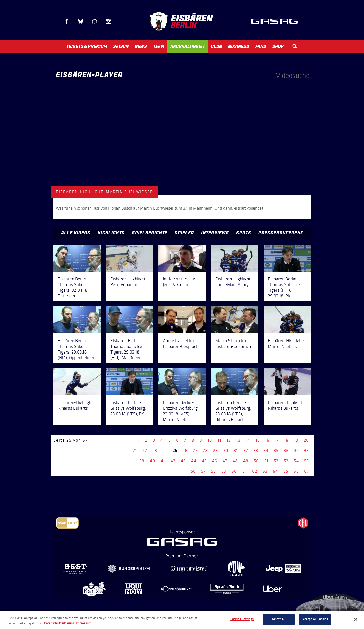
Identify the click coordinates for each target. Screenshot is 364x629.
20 (306, 440)
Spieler (184, 233)
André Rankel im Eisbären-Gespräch (181, 343)
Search (295, 46)
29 (215, 451)
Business (239, 46)
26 (185, 451)
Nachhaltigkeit (188, 46)
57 (203, 471)
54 (296, 461)
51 (266, 461)
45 (204, 461)
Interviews (215, 233)
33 (256, 451)
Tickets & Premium (87, 46)
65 (286, 471)
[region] (182, 620)
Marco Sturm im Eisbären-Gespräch (233, 343)
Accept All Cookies (315, 619)
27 (195, 451)
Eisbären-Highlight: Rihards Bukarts (76, 405)
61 (245, 471)
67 (307, 471)
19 (296, 440)
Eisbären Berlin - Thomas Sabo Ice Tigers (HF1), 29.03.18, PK (284, 287)
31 (236, 451)
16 (267, 440)
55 (307, 461)
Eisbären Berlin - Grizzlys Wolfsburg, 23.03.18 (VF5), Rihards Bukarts (233, 411)
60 (234, 471)
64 (275, 471)
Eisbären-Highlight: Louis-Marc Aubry (234, 282)
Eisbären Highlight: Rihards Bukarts (286, 405)
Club (217, 46)
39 (142, 461)
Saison (121, 46)
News (141, 46)
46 (215, 461)
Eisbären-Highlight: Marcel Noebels (286, 343)
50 (256, 461)
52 (276, 461)
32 (246, 451)
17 (277, 440)
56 (193, 471)
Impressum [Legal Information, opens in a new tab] (84, 623)
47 (225, 461)
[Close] (356, 619)
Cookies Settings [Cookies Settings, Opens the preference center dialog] (242, 619)
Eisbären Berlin (181, 21)
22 (145, 451)
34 (266, 451)
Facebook (67, 21)
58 (213, 471)
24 (165, 451)
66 (296, 471)
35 (276, 451)
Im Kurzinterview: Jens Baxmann (179, 282)
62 (255, 471)
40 (153, 461)
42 (173, 461)
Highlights (111, 233)
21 (135, 451)
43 (183, 461)
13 (238, 440)
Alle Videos (76, 233)
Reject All (279, 619)
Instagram (108, 21)
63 (265, 471)
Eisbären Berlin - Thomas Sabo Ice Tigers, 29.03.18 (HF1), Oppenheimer (76, 349)
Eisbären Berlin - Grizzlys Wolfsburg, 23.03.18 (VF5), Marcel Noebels (181, 411)
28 (205, 451)
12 (229, 440)
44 (194, 461)
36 (286, 451)
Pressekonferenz (281, 233)
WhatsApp (95, 21)
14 (248, 440)
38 (306, 451)
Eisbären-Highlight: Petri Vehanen (128, 282)
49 (246, 461)
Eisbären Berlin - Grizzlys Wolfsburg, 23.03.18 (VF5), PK (128, 408)
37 (296, 451)
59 (224, 471)
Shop (278, 46)
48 (235, 461)
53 (286, 461)
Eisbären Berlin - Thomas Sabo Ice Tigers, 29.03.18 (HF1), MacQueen (126, 349)
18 (286, 440)
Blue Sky (81, 21)
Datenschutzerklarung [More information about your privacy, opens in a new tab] (59, 623)
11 (219, 440)
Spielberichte (150, 233)
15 (258, 440)
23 (155, 451)
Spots (244, 233)
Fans (261, 46)
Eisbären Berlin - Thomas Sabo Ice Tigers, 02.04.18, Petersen (74, 287)
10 (210, 440)
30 (226, 451)
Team (159, 46)
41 (163, 461)
